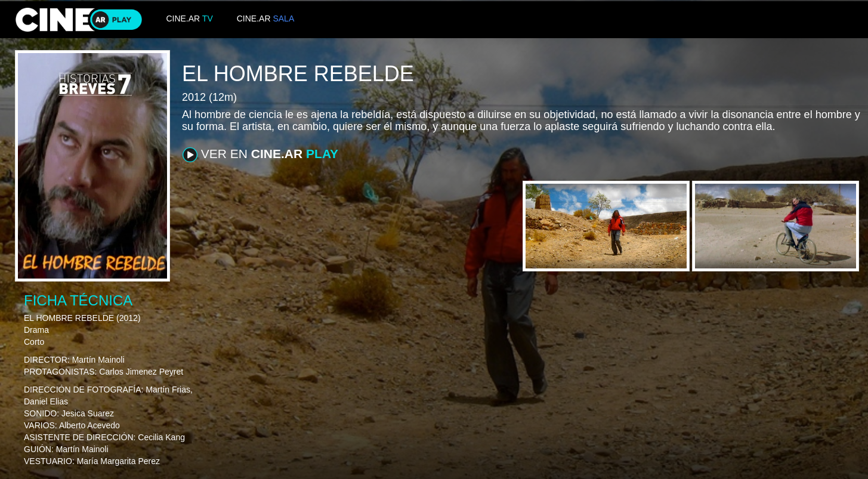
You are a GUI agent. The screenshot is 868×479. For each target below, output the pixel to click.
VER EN (260, 154)
